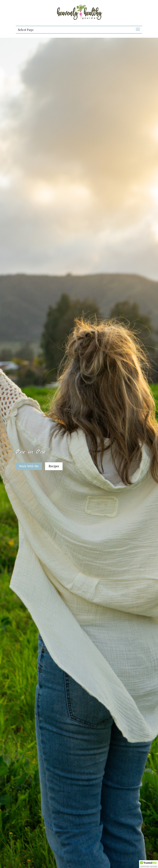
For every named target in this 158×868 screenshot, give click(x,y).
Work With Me (29, 466)
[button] (149, 864)
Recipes (54, 466)
